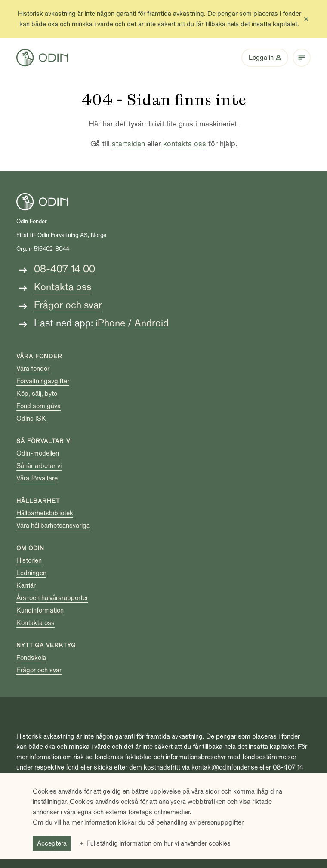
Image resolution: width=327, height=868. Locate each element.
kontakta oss (184, 144)
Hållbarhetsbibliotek (45, 513)
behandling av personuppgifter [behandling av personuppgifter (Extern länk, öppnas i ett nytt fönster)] (200, 822)
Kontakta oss (63, 287)
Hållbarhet (38, 501)
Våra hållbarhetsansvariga (53, 526)
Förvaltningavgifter (43, 381)
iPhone (110, 323)
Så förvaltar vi (44, 441)
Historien (29, 560)
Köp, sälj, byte (37, 394)
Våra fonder (39, 356)
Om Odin (30, 548)
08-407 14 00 (65, 269)
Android (151, 323)
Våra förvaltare (37, 478)
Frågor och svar (68, 305)
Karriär (26, 585)
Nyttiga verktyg (46, 645)
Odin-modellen (38, 453)
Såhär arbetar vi (39, 466)
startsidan (128, 144)
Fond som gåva (39, 406)
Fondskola (31, 658)
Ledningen (31, 573)
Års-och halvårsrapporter (52, 598)
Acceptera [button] (52, 843)
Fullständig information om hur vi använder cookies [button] (159, 843)
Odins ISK (31, 419)
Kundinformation (40, 610)
